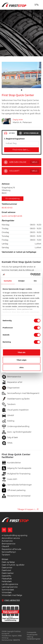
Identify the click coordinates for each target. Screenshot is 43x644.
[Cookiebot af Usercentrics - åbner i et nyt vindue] (31, 275)
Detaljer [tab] (22, 281)
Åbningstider (8, 221)
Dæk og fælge (8, 562)
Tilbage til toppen (28, 509)
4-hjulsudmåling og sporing (15, 535)
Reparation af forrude (11, 549)
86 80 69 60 (7, 208)
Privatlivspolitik (32, 635)
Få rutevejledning (13, 199)
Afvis (21, 367)
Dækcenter (7, 568)
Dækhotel (6, 570)
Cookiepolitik (32, 632)
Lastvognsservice (10, 587)
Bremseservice (9, 544)
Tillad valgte (21, 360)
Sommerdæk (8, 590)
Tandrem (6, 555)
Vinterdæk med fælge (12, 595)
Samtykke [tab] (8, 281)
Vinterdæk (7, 592)
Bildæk (5, 559)
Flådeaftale (7, 579)
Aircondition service (11, 538)
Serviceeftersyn (9, 552)
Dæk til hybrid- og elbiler (13, 565)
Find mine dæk (21, 150)
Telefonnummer (9, 204)
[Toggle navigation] (37, 5)
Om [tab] (35, 281)
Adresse (6, 184)
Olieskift (5, 546)
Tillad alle (21, 352)
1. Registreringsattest (14, 139)
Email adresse (9, 212)
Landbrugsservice (10, 584)
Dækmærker (8, 573)
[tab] (10, 133)
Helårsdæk (7, 581)
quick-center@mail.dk (12, 216)
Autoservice (7, 541)
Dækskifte (6, 576)
